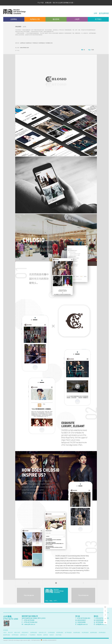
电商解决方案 (35, 19)
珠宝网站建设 (85, 632)
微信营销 (56, 19)
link (105, 622)
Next (105, 615)
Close (105, 607)
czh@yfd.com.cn (101, 624)
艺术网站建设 (51, 632)
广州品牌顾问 (32, 635)
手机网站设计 (35, 43)
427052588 (99, 622)
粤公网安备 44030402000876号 (49, 640)
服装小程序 (17, 632)
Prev (105, 611)
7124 (91, 50)
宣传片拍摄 (58, 635)
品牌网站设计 (23, 43)
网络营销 (39, 635)
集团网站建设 (94, 632)
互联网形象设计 (42, 43)
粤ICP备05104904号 (36, 640)
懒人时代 (10, 632)
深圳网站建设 (102, 632)
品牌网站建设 (34, 632)
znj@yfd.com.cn (82, 624)
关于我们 (98, 19)
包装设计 (52, 635)
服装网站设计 (29, 43)
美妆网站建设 (77, 632)
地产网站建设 (68, 632)
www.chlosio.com (25, 48)
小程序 (77, 19)
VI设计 (5, 632)
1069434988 (81, 622)
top (105, 619)
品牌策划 (46, 635)
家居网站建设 (60, 632)
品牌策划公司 (24, 635)
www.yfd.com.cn (30, 624)
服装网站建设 (7, 635)
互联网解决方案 (49, 43)
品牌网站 (14, 19)
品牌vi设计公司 (42, 632)
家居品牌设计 (25, 632)
